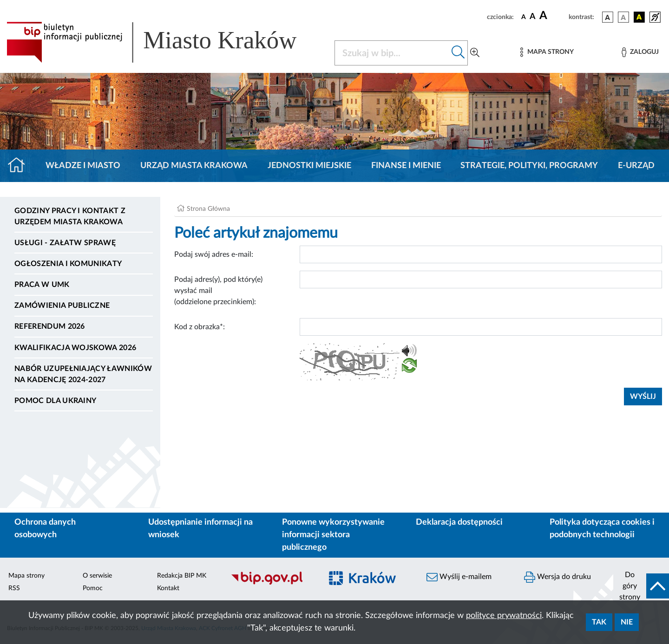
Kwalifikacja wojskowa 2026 (75, 348)
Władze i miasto (83, 166)
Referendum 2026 (50, 326)
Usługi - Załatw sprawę (65, 243)
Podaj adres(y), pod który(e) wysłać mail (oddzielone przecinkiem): (218, 291)
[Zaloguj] (640, 52)
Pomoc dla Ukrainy (55, 401)
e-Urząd (636, 166)
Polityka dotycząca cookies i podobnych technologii (602, 529)
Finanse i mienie (406, 166)
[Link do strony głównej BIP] (165, 42)
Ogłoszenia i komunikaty (68, 264)
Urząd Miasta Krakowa (194, 166)
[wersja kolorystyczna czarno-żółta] (639, 17)
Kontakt (168, 588)
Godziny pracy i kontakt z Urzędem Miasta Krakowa (70, 216)
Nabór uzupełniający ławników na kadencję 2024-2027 (83, 374)
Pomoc (93, 588)
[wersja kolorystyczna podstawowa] (608, 17)
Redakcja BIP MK (182, 576)
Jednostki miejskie (309, 166)
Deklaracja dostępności (459, 522)
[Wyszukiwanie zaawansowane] (475, 53)
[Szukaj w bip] (458, 53)
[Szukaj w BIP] (392, 53)
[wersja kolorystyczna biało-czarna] (623, 17)
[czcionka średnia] (533, 17)
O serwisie (97, 576)
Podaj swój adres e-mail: (214, 254)
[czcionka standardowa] (524, 17)
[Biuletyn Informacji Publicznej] (272, 583)
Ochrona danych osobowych (45, 529)
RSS (14, 588)
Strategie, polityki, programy (529, 166)
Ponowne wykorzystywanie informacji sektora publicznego (333, 535)
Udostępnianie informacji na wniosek (200, 529)
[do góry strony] (641, 586)
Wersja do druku (557, 577)
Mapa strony (26, 576)
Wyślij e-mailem (459, 577)
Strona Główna (208, 209)
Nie (627, 622)
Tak (599, 622)
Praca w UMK (42, 285)
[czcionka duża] (553, 16)
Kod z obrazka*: (200, 327)
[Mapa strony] (547, 52)
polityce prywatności (504, 616)
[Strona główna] (20, 166)
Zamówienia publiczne (62, 306)
